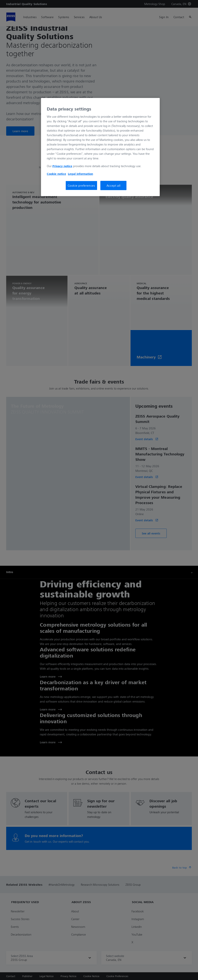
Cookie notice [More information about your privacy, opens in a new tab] (56, 174)
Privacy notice (62, 166)
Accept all (114, 185)
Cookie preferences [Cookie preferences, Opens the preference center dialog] (81, 185)
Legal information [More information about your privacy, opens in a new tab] (80, 174)
